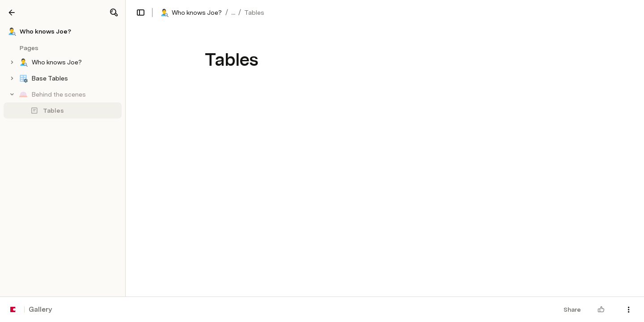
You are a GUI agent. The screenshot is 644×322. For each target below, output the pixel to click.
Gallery (40, 309)
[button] (114, 13)
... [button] (233, 13)
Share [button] (572, 309)
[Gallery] (12, 13)
